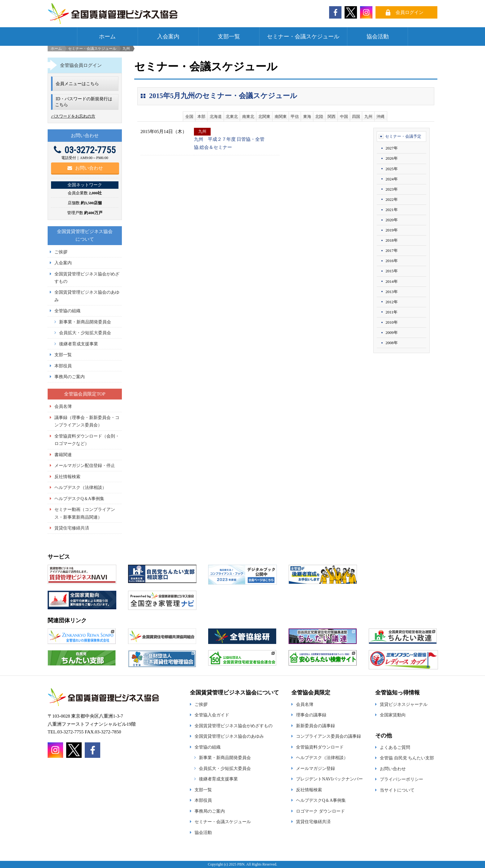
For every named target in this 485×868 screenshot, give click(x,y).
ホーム (107, 37)
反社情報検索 (67, 477)
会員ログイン (410, 12)
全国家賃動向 (393, 715)
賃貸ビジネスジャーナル (404, 704)
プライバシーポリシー (401, 779)
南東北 (248, 117)
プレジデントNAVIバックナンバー (329, 779)
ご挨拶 (61, 252)
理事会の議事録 (311, 715)
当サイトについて (397, 790)
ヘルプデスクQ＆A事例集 (79, 499)
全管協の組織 (67, 311)
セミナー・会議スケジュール (303, 37)
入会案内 (168, 37)
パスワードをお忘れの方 (73, 116)
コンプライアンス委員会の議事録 (328, 736)
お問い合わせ (85, 168)
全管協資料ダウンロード (320, 747)
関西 (332, 117)
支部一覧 (229, 37)
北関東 (264, 117)
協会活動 (378, 37)
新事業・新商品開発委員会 (85, 322)
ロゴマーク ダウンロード (320, 811)
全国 (189, 117)
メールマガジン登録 (315, 768)
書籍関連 (63, 455)
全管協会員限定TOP (85, 394)
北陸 (319, 117)
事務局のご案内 (70, 377)
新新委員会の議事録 (315, 726)
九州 (368, 117)
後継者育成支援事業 (79, 344)
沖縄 (380, 117)
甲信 (295, 117)
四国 (356, 117)
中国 (344, 117)
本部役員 (63, 366)
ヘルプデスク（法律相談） (80, 487)
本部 (201, 117)
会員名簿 (63, 406)
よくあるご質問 (395, 747)
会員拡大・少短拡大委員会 (85, 333)
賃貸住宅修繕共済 (72, 528)
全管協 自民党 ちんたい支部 (407, 758)
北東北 (232, 117)
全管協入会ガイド (212, 715)
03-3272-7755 (85, 150)
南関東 (281, 117)
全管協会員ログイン (81, 65)
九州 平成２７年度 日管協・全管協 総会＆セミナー (229, 143)
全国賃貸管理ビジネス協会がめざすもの (234, 726)
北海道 (216, 117)
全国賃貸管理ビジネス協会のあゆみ (229, 736)
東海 (307, 117)
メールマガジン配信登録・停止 (85, 465)
